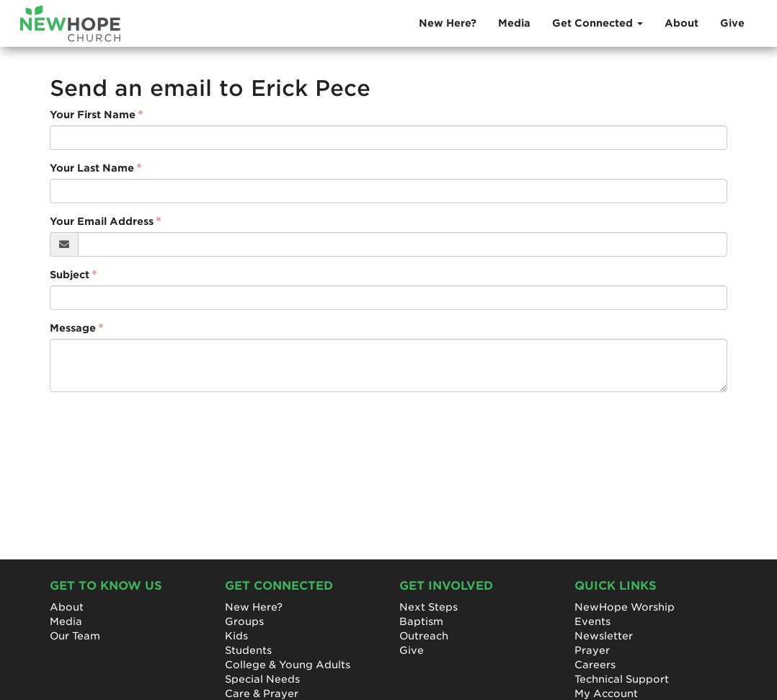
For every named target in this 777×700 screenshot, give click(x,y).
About (681, 23)
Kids (236, 636)
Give (732, 23)
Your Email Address (102, 221)
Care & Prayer (262, 694)
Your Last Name (92, 168)
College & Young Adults (288, 665)
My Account (606, 694)
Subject (70, 275)
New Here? (448, 23)
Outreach (424, 636)
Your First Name (93, 115)
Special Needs (262, 679)
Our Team (75, 636)
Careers (595, 665)
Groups (244, 621)
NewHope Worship (625, 607)
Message (73, 328)
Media (514, 23)
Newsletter (604, 636)
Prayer (592, 650)
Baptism (421, 621)
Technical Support (622, 679)
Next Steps (429, 607)
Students (248, 650)
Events (592, 621)
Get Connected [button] (598, 23)
